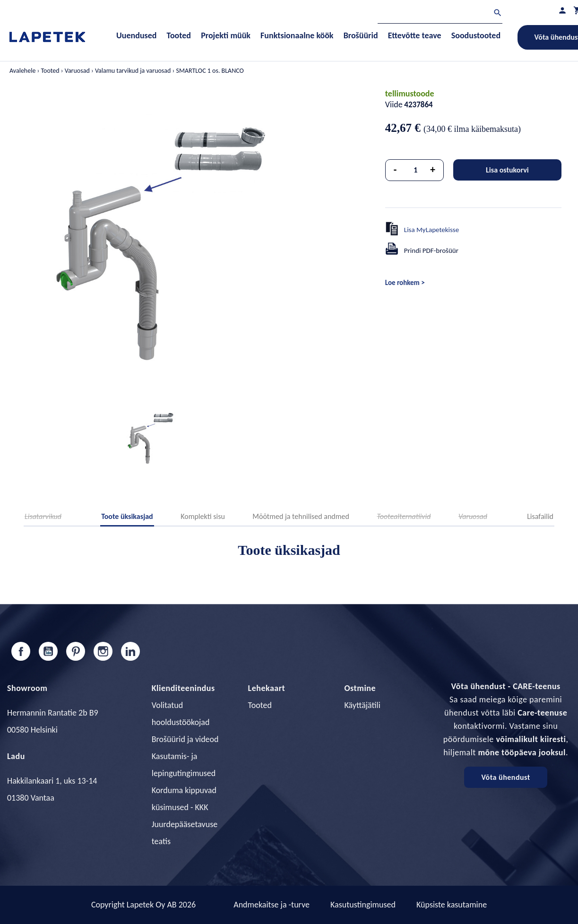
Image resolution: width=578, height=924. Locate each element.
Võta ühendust (505, 777)
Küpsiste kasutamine (452, 905)
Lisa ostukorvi (507, 170)
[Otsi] (440, 14)
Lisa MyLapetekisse (431, 230)
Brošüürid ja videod (185, 739)
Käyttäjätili (362, 705)
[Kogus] (415, 170)
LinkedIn (130, 651)
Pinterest (76, 651)
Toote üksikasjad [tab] (127, 516)
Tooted (260, 705)
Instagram (103, 651)
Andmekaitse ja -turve (272, 905)
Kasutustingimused (363, 905)
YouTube (48, 651)
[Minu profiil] (562, 10)
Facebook (21, 651)
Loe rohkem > (405, 283)
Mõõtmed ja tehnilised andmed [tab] (301, 516)
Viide (394, 104)
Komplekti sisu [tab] (203, 516)
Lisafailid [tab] (540, 516)
